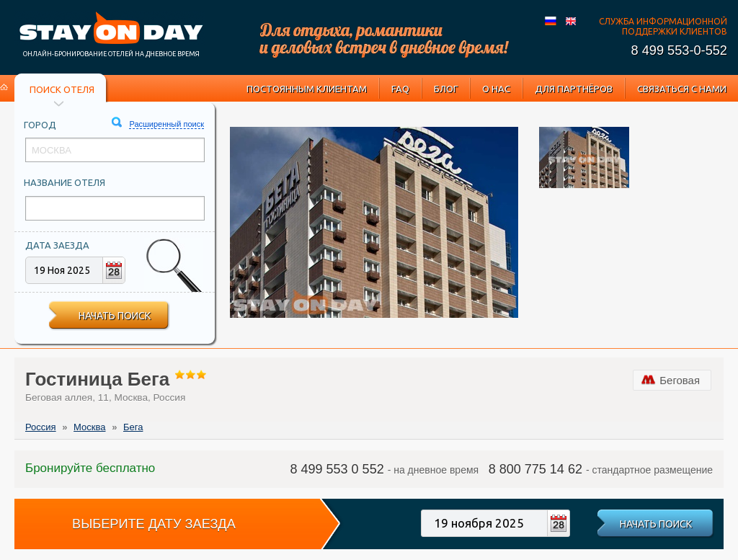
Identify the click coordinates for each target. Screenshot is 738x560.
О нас (496, 89)
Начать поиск (115, 316)
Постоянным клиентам (307, 89)
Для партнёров (574, 89)
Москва (89, 427)
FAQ (400, 89)
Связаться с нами (682, 89)
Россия (41, 427)
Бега (133, 427)
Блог (446, 89)
